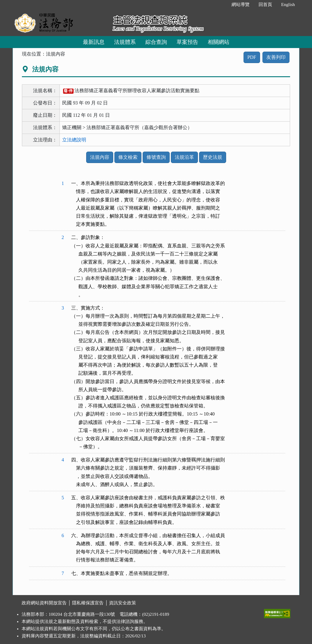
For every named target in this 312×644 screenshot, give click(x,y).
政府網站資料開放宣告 (44, 603)
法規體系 (125, 42)
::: (221, 5)
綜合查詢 (156, 42)
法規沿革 (184, 157)
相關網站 (219, 42)
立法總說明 (74, 140)
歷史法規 (213, 157)
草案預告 (187, 42)
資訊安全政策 (123, 603)
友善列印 (276, 57)
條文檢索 (128, 157)
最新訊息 (94, 42)
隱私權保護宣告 (88, 603)
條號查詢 (156, 157)
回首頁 (265, 5)
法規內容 (100, 157)
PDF (252, 57)
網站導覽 (241, 5)
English (288, 5)
